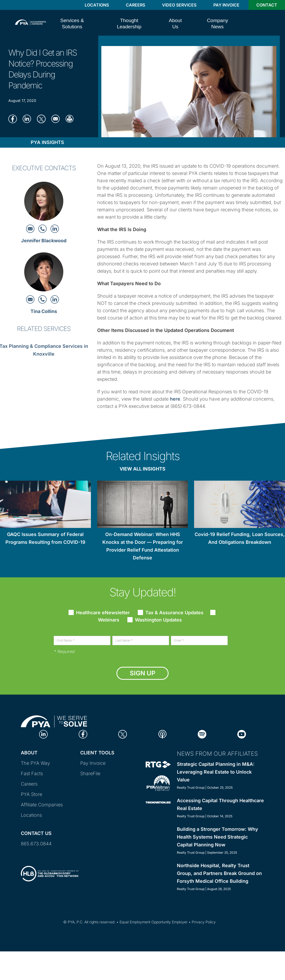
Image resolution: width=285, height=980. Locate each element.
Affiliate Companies (42, 805)
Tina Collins (44, 311)
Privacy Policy (204, 922)
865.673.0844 (36, 844)
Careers (135, 5)
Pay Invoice (226, 5)
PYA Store (32, 794)
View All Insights (142, 469)
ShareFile (90, 773)
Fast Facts (32, 773)
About (29, 753)
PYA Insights (47, 142)
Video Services (179, 5)
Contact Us (36, 833)
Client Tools (97, 753)
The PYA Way (35, 763)
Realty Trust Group (191, 788)
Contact (267, 5)
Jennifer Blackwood (44, 241)
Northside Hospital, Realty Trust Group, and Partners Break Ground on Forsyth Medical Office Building (219, 873)
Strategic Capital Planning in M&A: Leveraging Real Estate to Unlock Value (216, 772)
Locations (97, 5)
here (175, 399)
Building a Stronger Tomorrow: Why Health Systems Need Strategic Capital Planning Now (218, 837)
